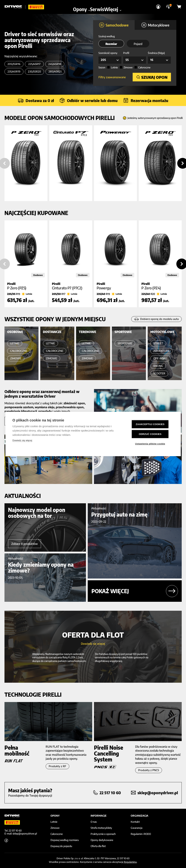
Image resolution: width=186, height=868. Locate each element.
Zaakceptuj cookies (152, 425)
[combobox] (110, 60)
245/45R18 (55, 64)
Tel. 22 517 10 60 (13, 830)
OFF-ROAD (160, 358)
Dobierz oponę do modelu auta (156, 319)
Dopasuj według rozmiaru (65, 840)
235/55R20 (34, 72)
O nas (94, 822)
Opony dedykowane (102, 840)
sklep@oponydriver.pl (158, 793)
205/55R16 (14, 64)
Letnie (114, 68)
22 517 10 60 (110, 793)
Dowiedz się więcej (22, 441)
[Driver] (15, 6)
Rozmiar (111, 44)
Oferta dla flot (98, 846)
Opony (82, 6)
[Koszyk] (179, 6)
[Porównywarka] (169, 6)
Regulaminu (130, 862)
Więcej (113, 6)
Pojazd (138, 44)
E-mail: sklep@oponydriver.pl (21, 834)
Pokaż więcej (135, 591)
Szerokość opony (108, 53)
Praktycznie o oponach (103, 834)
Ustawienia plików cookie (152, 444)
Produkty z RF (57, 766)
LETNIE (15, 343)
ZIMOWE (16, 358)
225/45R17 (34, 64)
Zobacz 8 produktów (25, 544)
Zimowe (128, 68)
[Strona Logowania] (158, 6)
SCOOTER (159, 373)
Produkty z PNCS (149, 770)
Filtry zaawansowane (112, 77)
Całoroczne (144, 68)
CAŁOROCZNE (19, 351)
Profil (126, 53)
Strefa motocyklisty (101, 828)
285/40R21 (55, 72)
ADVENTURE (161, 351)
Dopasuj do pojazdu (61, 846)
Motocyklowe (155, 25)
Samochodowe (114, 25)
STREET (158, 343)
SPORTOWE (125, 343)
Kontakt (135, 822)
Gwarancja (137, 828)
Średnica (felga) (156, 53)
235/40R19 (14, 72)
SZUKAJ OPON (152, 77)
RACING (158, 366)
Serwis (97, 6)
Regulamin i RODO (141, 834)
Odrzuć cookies (152, 434)
